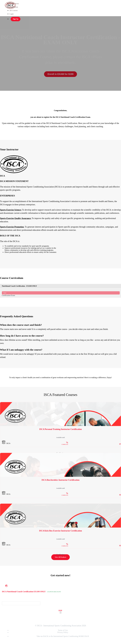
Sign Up (16, 19)
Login (12, 14)
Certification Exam (61, 293)
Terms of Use (63, 630)
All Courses (14, 10)
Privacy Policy (63, 632)
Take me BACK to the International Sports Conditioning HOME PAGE (63, 636)
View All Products (61, 557)
